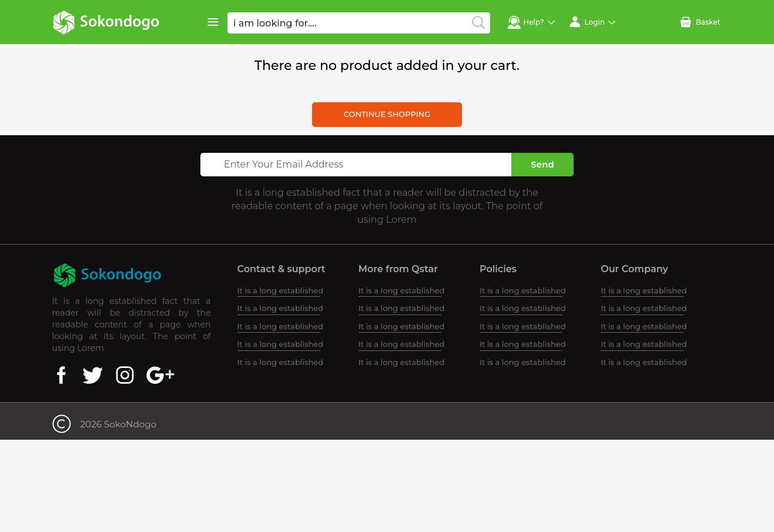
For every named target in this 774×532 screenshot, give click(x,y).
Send (542, 164)
